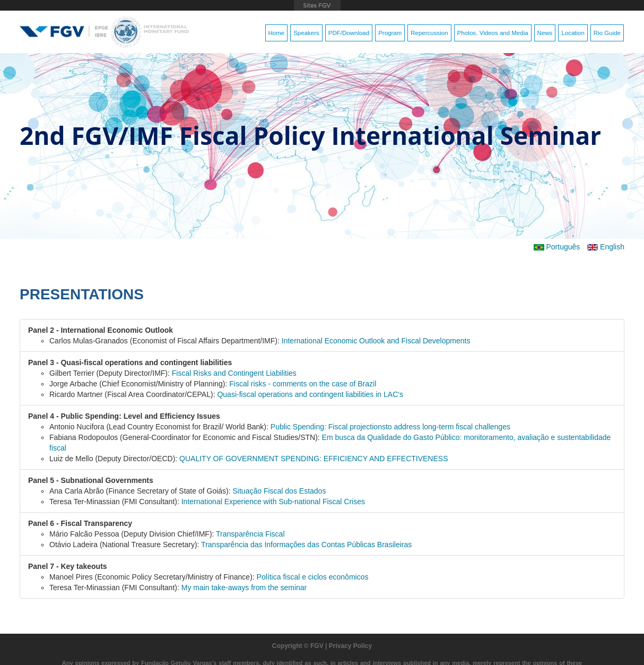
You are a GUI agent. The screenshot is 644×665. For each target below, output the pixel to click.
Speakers (306, 33)
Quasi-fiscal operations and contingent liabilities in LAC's (310, 394)
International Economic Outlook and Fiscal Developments (376, 341)
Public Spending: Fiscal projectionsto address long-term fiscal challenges (390, 427)
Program (390, 33)
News (545, 33)
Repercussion (429, 33)
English (606, 247)
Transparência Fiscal (250, 534)
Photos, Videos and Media (493, 33)
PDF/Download (349, 33)
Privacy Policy (350, 646)
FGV (317, 5)
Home (277, 33)
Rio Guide (607, 33)
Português (557, 247)
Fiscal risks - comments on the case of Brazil (303, 384)
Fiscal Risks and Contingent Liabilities (234, 373)
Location (573, 33)
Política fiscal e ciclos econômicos (313, 577)
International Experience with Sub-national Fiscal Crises (273, 502)
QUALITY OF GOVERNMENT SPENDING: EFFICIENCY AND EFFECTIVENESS (314, 459)
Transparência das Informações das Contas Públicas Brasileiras (306, 545)
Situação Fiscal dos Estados (280, 491)
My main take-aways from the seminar (244, 588)
